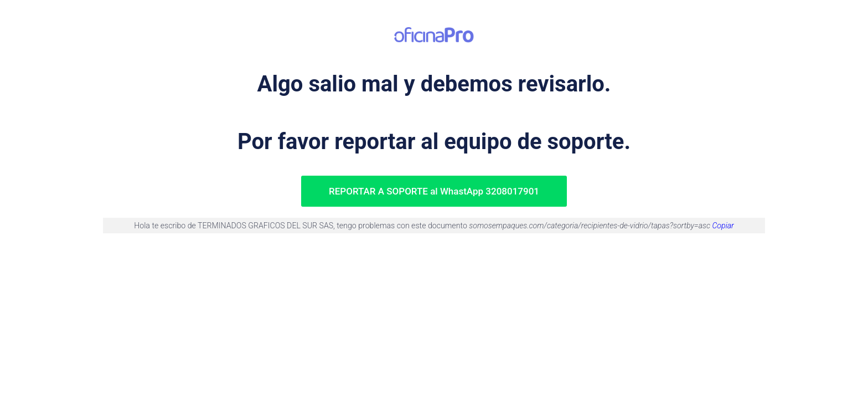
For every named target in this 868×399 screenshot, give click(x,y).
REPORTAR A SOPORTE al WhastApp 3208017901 (434, 191)
